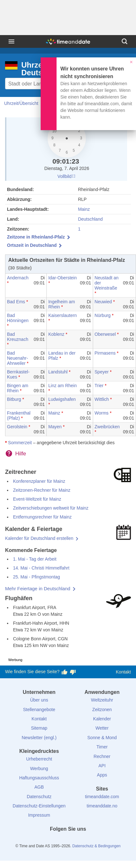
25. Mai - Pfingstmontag (37, 577)
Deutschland (90, 219)
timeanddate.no (102, 806)
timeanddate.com (102, 797)
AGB (39, 787)
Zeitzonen (102, 710)
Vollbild (67, 176)
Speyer (102, 372)
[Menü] (11, 41)
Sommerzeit (20, 443)
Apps (102, 775)
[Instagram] (79, 841)
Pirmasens (105, 353)
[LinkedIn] (68, 841)
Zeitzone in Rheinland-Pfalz (36, 237)
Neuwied (103, 302)
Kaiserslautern (63, 315)
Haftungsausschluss (39, 778)
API (102, 766)
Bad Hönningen (18, 318)
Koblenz (56, 334)
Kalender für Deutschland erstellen (39, 538)
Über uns (39, 700)
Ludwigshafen (62, 399)
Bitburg (14, 399)
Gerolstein (17, 427)
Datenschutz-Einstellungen (39, 806)
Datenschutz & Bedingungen (96, 846)
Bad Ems (16, 302)
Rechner (102, 756)
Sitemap (39, 728)
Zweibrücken (107, 427)
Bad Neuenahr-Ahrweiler (17, 358)
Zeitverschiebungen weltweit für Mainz (51, 508)
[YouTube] (90, 841)
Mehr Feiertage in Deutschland (38, 588)
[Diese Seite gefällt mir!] (65, 672)
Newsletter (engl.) (39, 738)
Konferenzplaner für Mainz (39, 481)
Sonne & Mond (102, 738)
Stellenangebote (39, 710)
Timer (102, 747)
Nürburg (103, 315)
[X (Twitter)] (57, 841)
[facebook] (46, 841)
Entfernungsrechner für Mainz (42, 517)
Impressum (39, 815)
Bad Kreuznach (18, 337)
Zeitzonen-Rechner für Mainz (42, 490)
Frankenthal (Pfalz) (19, 416)
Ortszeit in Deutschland (32, 245)
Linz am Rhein (63, 386)
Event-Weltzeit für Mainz (37, 499)
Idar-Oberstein (62, 278)
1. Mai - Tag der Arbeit (35, 559)
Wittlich (102, 399)
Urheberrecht (39, 759)
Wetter (102, 728)
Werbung (39, 769)
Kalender (102, 719)
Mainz (84, 209)
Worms (102, 413)
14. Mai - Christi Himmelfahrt (41, 568)
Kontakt (123, 672)
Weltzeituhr (102, 700)
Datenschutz (39, 797)
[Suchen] (125, 41)
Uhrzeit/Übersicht (21, 103)
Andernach (18, 278)
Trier (99, 386)
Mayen (55, 427)
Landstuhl (58, 372)
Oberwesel (105, 334)
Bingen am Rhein (18, 388)
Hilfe (21, 454)
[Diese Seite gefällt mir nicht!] (73, 672)
